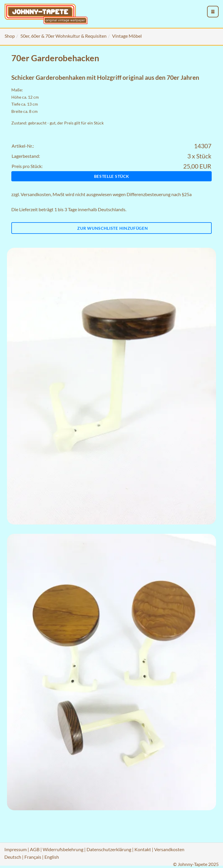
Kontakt (143, 849)
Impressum (16, 849)
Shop (10, 36)
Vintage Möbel (127, 36)
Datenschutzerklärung (109, 849)
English (52, 857)
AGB (35, 849)
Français (33, 857)
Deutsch (13, 857)
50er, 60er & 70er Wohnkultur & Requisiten (63, 36)
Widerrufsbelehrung (63, 849)
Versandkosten (36, 194)
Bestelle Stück (112, 176)
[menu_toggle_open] (213, 12)
